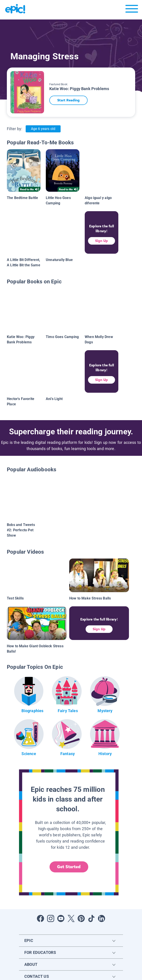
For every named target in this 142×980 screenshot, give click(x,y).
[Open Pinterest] (81, 918)
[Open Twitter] (71, 918)
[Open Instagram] (51, 918)
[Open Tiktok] (91, 918)
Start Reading (68, 100)
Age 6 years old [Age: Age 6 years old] (43, 129)
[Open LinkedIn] (102, 918)
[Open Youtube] (61, 918)
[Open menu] (132, 10)
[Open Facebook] (40, 918)
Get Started (69, 867)
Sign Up (101, 241)
